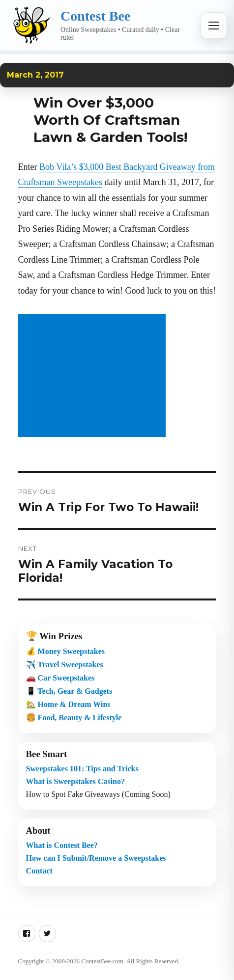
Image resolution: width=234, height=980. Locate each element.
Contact (39, 871)
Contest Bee (95, 16)
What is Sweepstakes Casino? (75, 781)
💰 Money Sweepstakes (65, 651)
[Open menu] (214, 26)
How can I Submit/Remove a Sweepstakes (96, 858)
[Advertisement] (94, 377)
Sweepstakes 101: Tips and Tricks (82, 769)
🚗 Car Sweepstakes (60, 678)
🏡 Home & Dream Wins (68, 704)
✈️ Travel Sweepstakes (65, 665)
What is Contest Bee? (62, 845)
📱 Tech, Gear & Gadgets (69, 691)
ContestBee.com (102, 961)
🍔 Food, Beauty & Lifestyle (74, 718)
